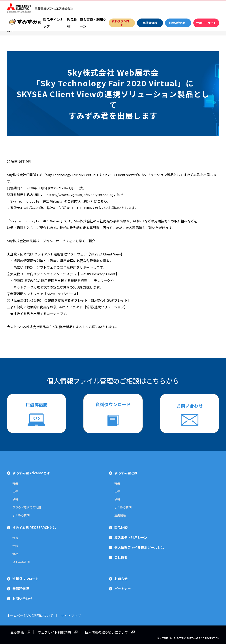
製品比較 (72, 23)
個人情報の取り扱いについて (106, 632)
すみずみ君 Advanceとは (31, 473)
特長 (15, 483)
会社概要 (121, 557)
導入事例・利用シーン (93, 23)
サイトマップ (74, 615)
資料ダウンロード (113, 404)
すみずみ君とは (126, 473)
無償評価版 (36, 405)
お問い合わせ (190, 406)
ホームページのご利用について (30, 615)
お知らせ (121, 579)
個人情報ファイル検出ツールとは (139, 547)
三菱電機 (17, 632)
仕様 (15, 491)
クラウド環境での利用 (27, 507)
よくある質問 (21, 515)
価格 (15, 499)
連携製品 (120, 515)
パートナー (123, 589)
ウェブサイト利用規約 (54, 632)
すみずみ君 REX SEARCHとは (34, 528)
